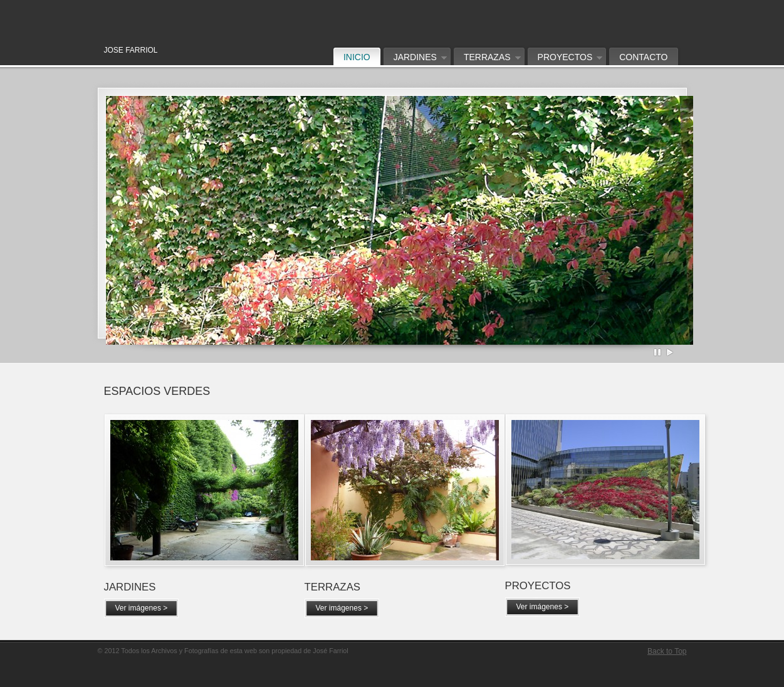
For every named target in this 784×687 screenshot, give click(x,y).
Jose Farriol (280, 15)
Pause (658, 352)
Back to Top (667, 651)
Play (670, 352)
